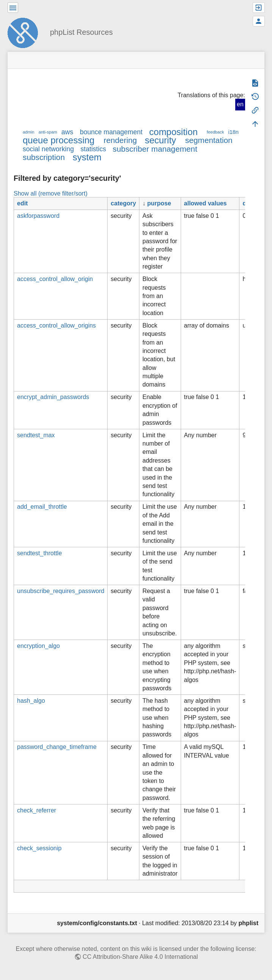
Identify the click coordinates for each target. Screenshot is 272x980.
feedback (215, 132)
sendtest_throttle (39, 553)
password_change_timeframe (57, 747)
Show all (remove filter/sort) (51, 193)
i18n (233, 132)
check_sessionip (39, 848)
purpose (159, 203)
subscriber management (155, 149)
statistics (93, 149)
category (123, 203)
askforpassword (38, 216)
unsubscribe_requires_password (61, 591)
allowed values (206, 203)
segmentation (209, 140)
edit (22, 203)
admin (28, 132)
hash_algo (31, 701)
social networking (48, 149)
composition (174, 132)
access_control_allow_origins (56, 325)
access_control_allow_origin (55, 279)
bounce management (111, 132)
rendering (120, 140)
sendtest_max (36, 435)
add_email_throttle (42, 507)
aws (67, 132)
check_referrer (37, 810)
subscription (44, 157)
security (160, 140)
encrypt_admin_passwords (53, 397)
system (87, 157)
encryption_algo (38, 646)
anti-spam (48, 132)
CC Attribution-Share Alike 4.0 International (140, 957)
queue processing (59, 140)
